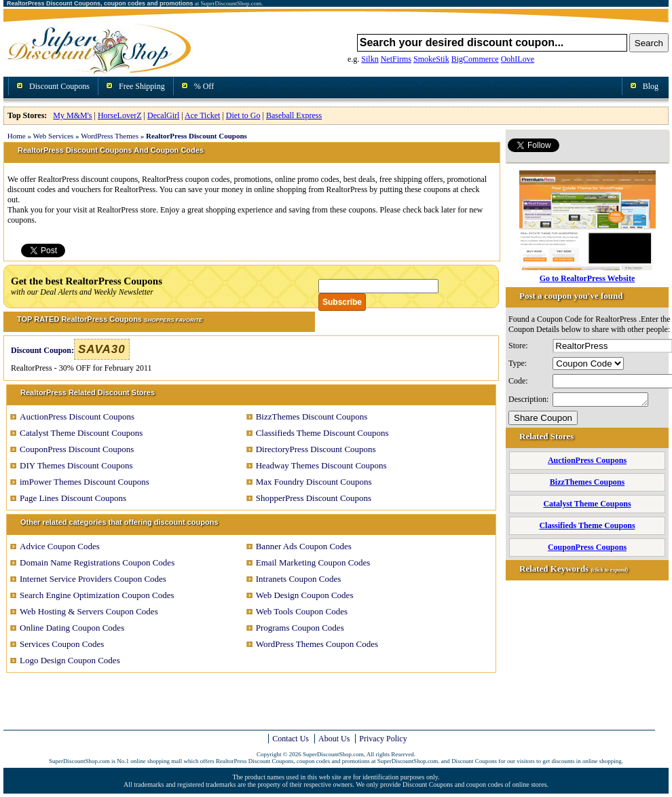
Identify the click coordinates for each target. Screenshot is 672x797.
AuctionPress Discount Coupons (77, 416)
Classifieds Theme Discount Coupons (322, 433)
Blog (651, 86)
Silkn (370, 59)
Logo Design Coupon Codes (70, 660)
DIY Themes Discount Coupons (76, 465)
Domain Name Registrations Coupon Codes (97, 562)
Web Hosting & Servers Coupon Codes (89, 611)
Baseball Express (294, 115)
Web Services (53, 136)
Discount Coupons (59, 86)
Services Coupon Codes (62, 644)
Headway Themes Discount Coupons (321, 465)
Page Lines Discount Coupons (73, 498)
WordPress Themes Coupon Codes (317, 644)
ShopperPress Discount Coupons (314, 498)
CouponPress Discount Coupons (77, 449)
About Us (334, 739)
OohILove (518, 59)
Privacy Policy (383, 739)
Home (17, 136)
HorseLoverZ (120, 115)
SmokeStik (431, 59)
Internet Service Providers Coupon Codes (93, 579)
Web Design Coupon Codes (305, 595)
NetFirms (396, 59)
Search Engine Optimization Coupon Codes (97, 595)
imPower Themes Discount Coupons (85, 482)
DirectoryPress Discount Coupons (316, 449)
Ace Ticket (202, 115)
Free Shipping (142, 86)
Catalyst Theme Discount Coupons (81, 433)
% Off (204, 86)
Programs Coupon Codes (300, 628)
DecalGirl (163, 115)
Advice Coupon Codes (60, 546)
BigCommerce (475, 59)
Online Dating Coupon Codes (72, 628)
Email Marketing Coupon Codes (313, 562)
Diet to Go (243, 115)
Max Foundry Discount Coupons (314, 482)
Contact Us (291, 739)
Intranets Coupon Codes (299, 579)
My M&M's (72, 115)
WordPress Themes (110, 136)
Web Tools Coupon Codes (302, 611)
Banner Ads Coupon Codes (304, 546)
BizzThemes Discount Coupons (312, 416)
